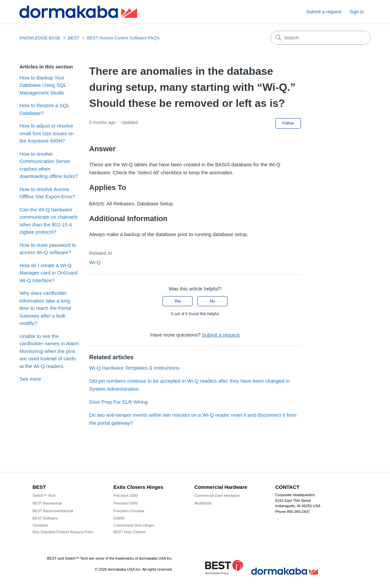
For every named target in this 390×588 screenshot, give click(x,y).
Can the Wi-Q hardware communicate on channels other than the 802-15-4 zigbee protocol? (48, 221)
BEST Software (45, 518)
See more (30, 379)
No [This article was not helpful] (212, 301)
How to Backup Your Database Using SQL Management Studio (43, 85)
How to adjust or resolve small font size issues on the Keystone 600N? (47, 133)
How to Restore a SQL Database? (44, 109)
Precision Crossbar (129, 511)
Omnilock (40, 525)
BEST (74, 38)
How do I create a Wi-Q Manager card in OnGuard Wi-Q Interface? (48, 273)
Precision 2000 (126, 496)
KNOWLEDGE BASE (40, 38)
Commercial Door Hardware (217, 496)
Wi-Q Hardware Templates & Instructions (134, 368)
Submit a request (324, 12)
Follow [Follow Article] (288, 123)
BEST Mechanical (47, 503)
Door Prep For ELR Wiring (118, 402)
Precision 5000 (126, 503)
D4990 (119, 518)
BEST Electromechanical (53, 511)
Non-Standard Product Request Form (63, 532)
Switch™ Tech (44, 496)
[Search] (321, 38)
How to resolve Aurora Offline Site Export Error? (47, 193)
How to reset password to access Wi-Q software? (48, 249)
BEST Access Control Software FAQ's (123, 38)
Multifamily (203, 503)
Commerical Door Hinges (134, 525)
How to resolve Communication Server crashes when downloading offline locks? (49, 165)
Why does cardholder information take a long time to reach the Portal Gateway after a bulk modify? (45, 308)
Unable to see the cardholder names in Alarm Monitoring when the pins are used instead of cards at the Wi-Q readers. (49, 351)
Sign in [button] (357, 12)
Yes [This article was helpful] (178, 301)
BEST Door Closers (129, 532)
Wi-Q (95, 262)
